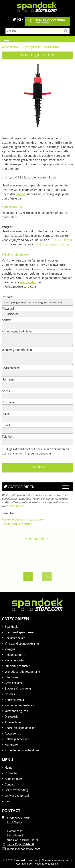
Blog (8, 801)
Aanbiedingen (14, 779)
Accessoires (13, 733)
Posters (10, 694)
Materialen (12, 745)
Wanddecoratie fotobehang (22, 672)
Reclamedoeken (15, 638)
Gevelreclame (14, 683)
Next (47, 577)
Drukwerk (11, 717)
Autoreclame (13, 722)
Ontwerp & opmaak (17, 796)
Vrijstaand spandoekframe (22, 643)
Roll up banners (15, 655)
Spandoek (11, 627)
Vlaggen (10, 649)
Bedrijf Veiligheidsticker (20, 728)
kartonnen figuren (16, 711)
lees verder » (18, 506)
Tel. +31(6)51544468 (21, 844)
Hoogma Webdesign (46, 864)
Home (9, 768)
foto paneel (12, 677)
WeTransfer (28, 282)
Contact (10, 784)
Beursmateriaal (15, 700)
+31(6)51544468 (61, 240)
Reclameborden (15, 660)
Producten (12, 773)
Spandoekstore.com (26, 860)
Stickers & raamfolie (18, 688)
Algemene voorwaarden (56, 860)
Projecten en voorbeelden (22, 750)
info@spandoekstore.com (52, 244)
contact (21, 194)
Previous (28, 577)
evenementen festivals (19, 705)
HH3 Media (15, 822)
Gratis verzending (47, 21)
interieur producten (18, 666)
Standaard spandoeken (20, 632)
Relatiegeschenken (17, 739)
